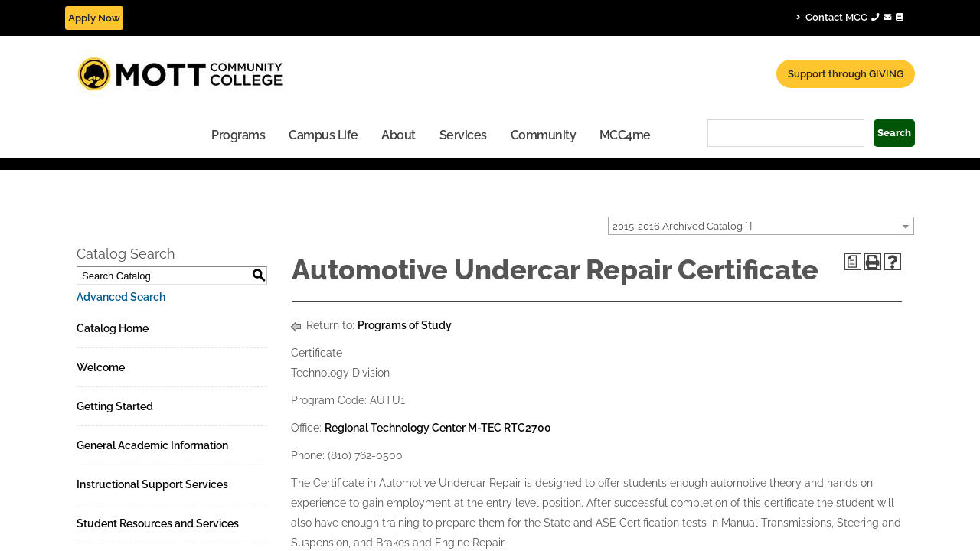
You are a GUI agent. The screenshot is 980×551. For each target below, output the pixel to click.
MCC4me (491, 135)
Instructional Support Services (152, 484)
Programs (104, 135)
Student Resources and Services (158, 523)
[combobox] (761, 225)
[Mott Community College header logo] (237, 73)
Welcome (101, 367)
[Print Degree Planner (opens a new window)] (853, 261)
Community (410, 135)
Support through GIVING (846, 74)
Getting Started (115, 406)
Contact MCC (849, 17)
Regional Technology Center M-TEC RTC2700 (438, 427)
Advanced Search (121, 296)
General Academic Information (152, 445)
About (265, 135)
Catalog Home (113, 328)
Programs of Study (405, 324)
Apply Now (94, 18)
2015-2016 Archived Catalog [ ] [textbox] (682, 225)
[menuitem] (105, 134)
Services (329, 135)
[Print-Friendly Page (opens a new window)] (873, 261)
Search (894, 133)
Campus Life (189, 135)
